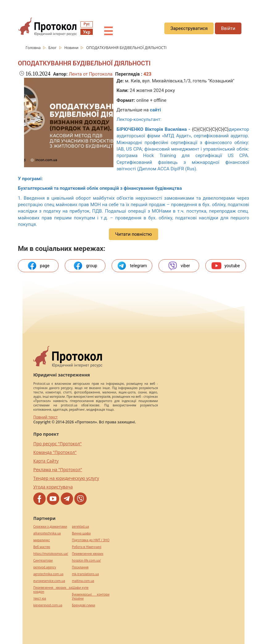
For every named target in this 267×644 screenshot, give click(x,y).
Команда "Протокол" (55, 452)
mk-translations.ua (85, 574)
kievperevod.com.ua (48, 605)
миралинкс (42, 540)
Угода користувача (53, 487)
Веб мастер (42, 547)
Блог (53, 48)
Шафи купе (80, 588)
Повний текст (45, 417)
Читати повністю (133, 234)
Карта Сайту (46, 461)
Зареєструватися (189, 28)
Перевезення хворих (88, 554)
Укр (87, 32)
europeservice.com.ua (49, 581)
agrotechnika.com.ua (48, 574)
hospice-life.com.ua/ (86, 561)
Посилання (80, 567)
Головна (34, 48)
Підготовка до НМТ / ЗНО (91, 540)
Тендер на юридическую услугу (66, 478)
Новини (72, 48)
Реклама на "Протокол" (58, 469)
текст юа (40, 598)
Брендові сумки (83, 605)
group (85, 266)
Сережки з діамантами (50, 527)
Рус (87, 24)
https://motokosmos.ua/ (51, 554)
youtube (226, 266)
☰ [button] (108, 31)
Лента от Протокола (91, 74)
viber (179, 266)
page (38, 266)
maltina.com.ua (83, 581)
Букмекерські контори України (91, 596)
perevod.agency (45, 567)
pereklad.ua (80, 527)
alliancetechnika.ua (47, 533)
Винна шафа (81, 533)
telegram (132, 266)
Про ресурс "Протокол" (58, 444)
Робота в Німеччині (86, 547)
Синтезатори (43, 561)
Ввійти (228, 28)
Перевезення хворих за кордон (53, 590)
